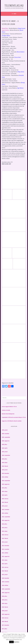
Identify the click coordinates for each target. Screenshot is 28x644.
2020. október (5, 585)
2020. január (5, 611)
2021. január (5, 574)
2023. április (5, 495)
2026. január (5, 430)
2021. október (5, 553)
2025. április (5, 448)
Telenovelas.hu (14, 5)
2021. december (5, 546)
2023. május (5, 491)
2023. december (5, 473)
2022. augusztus (6, 520)
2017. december (5, 625)
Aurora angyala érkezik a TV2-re (9, 407)
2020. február (5, 607)
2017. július (4, 629)
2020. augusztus (6, 593)
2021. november (5, 549)
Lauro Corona (5, 30)
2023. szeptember (6, 481)
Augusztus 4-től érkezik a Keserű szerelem (12, 421)
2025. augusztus (6, 441)
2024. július (4, 459)
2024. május (5, 462)
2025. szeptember (6, 437)
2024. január (5, 470)
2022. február (5, 538)
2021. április (5, 564)
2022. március (5, 535)
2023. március (5, 499)
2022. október (5, 513)
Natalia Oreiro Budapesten (8, 414)
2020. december (5, 578)
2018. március (5, 618)
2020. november (5, 582)
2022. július (4, 524)
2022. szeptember (6, 517)
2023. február (5, 502)
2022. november (5, 509)
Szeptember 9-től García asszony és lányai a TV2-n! (14, 417)
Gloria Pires (5, 28)
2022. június (5, 528)
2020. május (5, 603)
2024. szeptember (6, 455)
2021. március (5, 567)
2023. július (4, 488)
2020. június (5, 600)
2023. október (5, 477)
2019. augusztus (6, 614)
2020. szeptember (6, 589)
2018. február (5, 621)
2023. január (5, 506)
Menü (15, 14)
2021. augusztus (6, 556)
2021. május (5, 560)
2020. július (4, 596)
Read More (17, 642)
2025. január (5, 452)
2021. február (5, 571)
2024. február (5, 466)
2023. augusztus (6, 484)
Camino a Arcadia (6, 410)
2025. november (5, 434)
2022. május (5, 531)
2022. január (5, 542)
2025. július (4, 444)
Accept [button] (11, 642)
